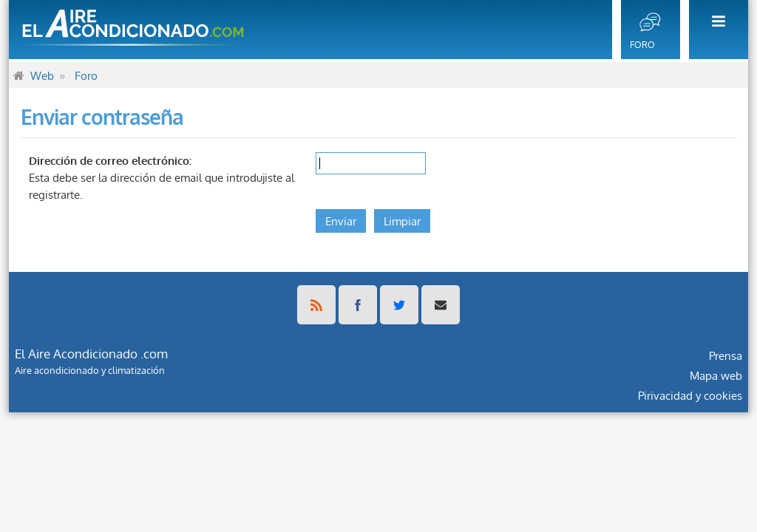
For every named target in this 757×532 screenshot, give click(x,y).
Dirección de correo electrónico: (110, 160)
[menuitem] (714, 30)
